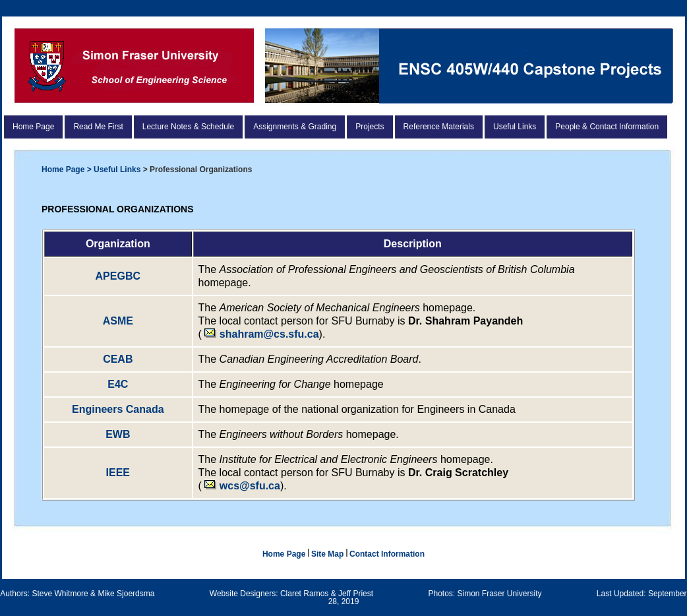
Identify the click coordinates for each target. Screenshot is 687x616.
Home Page (33, 127)
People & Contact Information (607, 127)
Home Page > (68, 169)
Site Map (329, 554)
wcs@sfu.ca (250, 486)
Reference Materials (439, 127)
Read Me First (98, 127)
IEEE (118, 473)
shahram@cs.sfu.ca (261, 334)
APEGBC (118, 276)
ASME (118, 321)
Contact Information (387, 554)
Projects (370, 127)
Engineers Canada (118, 409)
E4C (118, 384)
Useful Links (515, 127)
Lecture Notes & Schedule (188, 127)
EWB (118, 434)
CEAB (118, 359)
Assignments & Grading (295, 127)
